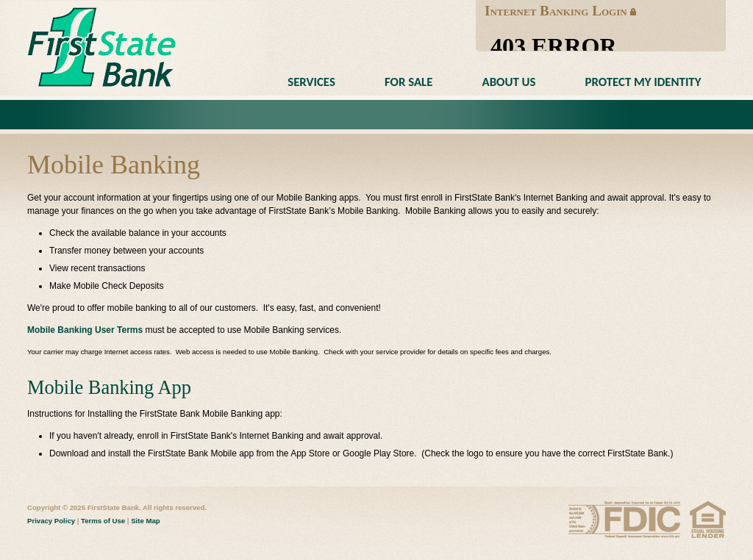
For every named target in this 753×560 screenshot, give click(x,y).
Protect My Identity (643, 82)
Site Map (145, 521)
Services (311, 82)
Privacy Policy (51, 521)
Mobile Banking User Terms (85, 330)
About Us (509, 82)
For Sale (408, 82)
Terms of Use (103, 521)
